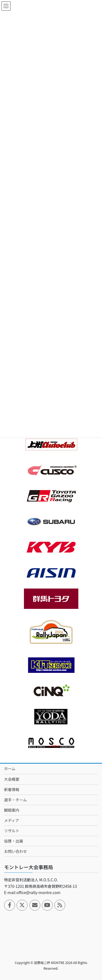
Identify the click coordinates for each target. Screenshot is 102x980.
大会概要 (12, 779)
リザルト (12, 831)
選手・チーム (16, 800)
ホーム (10, 769)
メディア (12, 820)
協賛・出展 (14, 841)
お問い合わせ (16, 851)
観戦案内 (12, 810)
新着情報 (12, 789)
